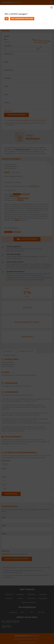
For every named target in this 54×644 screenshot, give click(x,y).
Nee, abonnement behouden (22, 18)
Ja (7, 18)
